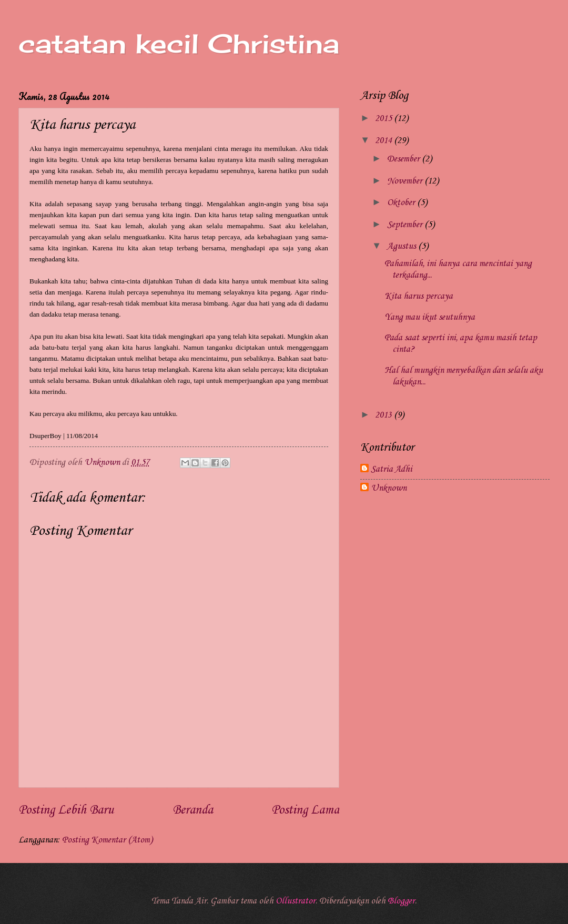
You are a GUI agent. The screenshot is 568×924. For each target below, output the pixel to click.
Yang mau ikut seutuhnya (430, 317)
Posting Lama (305, 810)
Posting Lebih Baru (66, 810)
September (406, 225)
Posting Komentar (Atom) (107, 840)
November (406, 181)
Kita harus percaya (419, 296)
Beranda (193, 810)
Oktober (402, 203)
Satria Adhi (392, 469)
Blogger (401, 901)
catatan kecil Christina (179, 43)
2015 (384, 119)
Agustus (403, 246)
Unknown (389, 488)
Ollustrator (296, 901)
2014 (384, 141)
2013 (384, 415)
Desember (404, 159)
